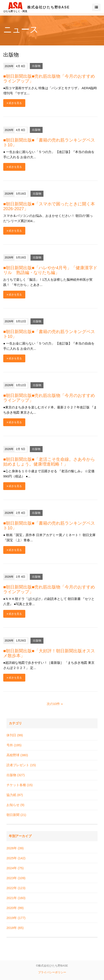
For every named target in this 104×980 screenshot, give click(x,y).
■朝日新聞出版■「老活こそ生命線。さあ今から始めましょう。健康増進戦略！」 (49, 462)
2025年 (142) (16, 858)
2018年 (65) (15, 928)
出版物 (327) (16, 775)
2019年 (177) (16, 918)
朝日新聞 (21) (16, 815)
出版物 (36, 66)
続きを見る (14, 103)
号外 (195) (14, 745)
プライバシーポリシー (52, 972)
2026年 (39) (15, 848)
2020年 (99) (15, 908)
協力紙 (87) (15, 795)
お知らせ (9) (15, 805)
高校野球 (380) (17, 755)
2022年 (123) (16, 888)
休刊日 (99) (15, 735)
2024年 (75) (15, 868)
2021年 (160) (16, 898)
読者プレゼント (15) (21, 765)
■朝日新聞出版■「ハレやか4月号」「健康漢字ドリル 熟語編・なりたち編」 (50, 270)
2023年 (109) (16, 878)
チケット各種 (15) (20, 785)
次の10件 (53, 704)
